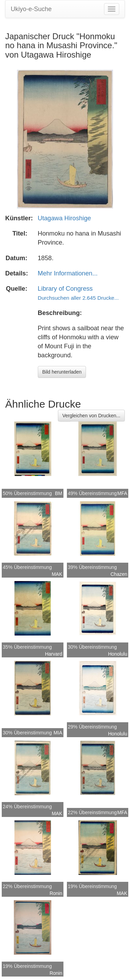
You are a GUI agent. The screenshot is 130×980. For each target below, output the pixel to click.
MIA (58, 733)
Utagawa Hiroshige (64, 218)
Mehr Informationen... (68, 273)
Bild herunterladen (62, 372)
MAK (57, 574)
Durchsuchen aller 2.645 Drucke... (78, 298)
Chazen (119, 574)
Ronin (56, 893)
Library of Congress (65, 289)
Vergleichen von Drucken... (91, 416)
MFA (122, 493)
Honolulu (118, 654)
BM (59, 493)
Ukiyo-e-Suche (31, 9)
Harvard (54, 654)
